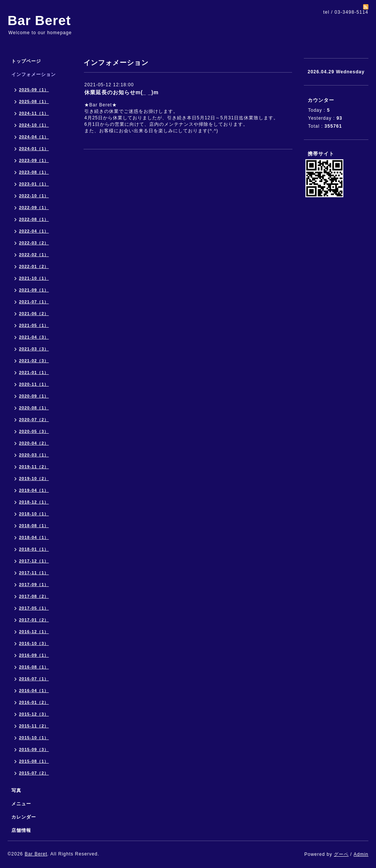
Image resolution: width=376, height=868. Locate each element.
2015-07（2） (34, 773)
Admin (361, 854)
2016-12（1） (34, 632)
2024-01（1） (34, 149)
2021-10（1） (34, 278)
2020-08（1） (34, 408)
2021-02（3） (34, 361)
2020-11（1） (34, 384)
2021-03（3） (34, 349)
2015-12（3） (34, 714)
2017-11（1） (34, 573)
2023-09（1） (34, 160)
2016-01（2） (34, 702)
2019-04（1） (34, 490)
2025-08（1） (34, 101)
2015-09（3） (34, 749)
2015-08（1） (34, 761)
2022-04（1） (34, 231)
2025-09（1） (34, 90)
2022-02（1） (34, 255)
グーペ (341, 854)
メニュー (21, 804)
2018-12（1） (34, 502)
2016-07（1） (34, 679)
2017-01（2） (34, 620)
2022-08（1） (34, 219)
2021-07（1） (34, 302)
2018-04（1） (34, 537)
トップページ (26, 61)
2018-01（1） (34, 549)
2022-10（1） (34, 196)
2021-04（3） (34, 337)
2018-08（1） (34, 526)
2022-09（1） (34, 207)
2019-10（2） (34, 478)
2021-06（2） (34, 314)
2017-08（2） (34, 596)
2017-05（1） (34, 608)
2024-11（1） (34, 113)
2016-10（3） (34, 643)
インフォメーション (34, 74)
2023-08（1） (34, 172)
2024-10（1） (34, 125)
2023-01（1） (34, 184)
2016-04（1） (34, 691)
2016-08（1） (34, 667)
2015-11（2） (34, 726)
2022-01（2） (34, 266)
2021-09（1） (34, 290)
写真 (16, 790)
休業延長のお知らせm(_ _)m (122, 92)
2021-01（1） (34, 372)
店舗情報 (21, 830)
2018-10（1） (34, 514)
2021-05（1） (34, 325)
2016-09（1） (34, 655)
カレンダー (24, 817)
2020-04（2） (34, 443)
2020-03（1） (34, 455)
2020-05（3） (34, 431)
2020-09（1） (34, 396)
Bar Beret (39, 20)
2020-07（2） (34, 420)
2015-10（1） (34, 738)
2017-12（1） (34, 561)
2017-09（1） (34, 584)
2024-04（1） (34, 137)
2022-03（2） (34, 243)
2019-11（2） (34, 467)
